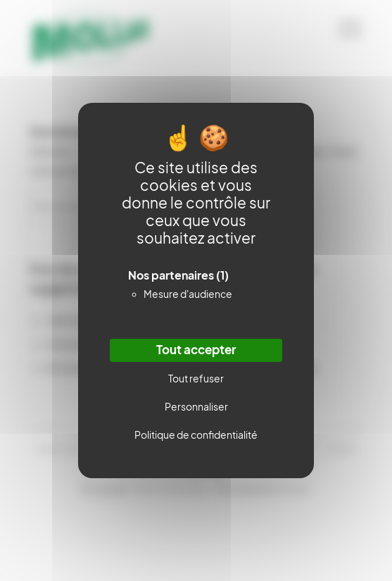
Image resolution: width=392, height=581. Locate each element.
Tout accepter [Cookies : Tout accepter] (196, 350)
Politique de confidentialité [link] (196, 435)
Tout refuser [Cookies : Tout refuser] (196, 379)
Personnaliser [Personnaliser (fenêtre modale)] (196, 407)
